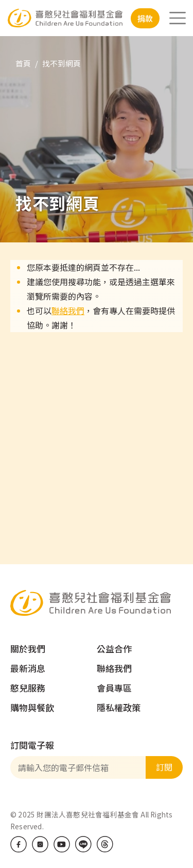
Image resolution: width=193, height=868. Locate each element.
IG (40, 844)
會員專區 (114, 688)
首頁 (23, 63)
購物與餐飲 (32, 707)
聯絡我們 (68, 310)
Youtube (62, 844)
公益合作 (114, 649)
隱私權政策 (119, 707)
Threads (105, 844)
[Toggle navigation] (178, 18)
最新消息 (28, 668)
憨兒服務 (28, 688)
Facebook (19, 844)
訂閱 (164, 767)
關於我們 (28, 649)
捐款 (145, 18)
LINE (83, 844)
